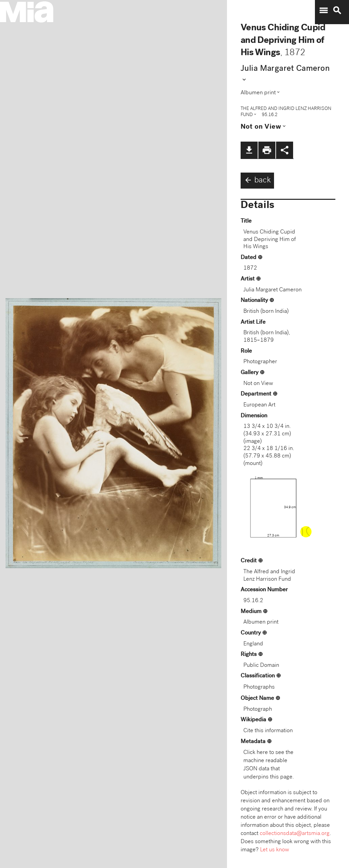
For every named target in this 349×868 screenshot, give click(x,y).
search (337, 11)
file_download (249, 150)
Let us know (275, 850)
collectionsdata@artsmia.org (295, 834)
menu (323, 11)
